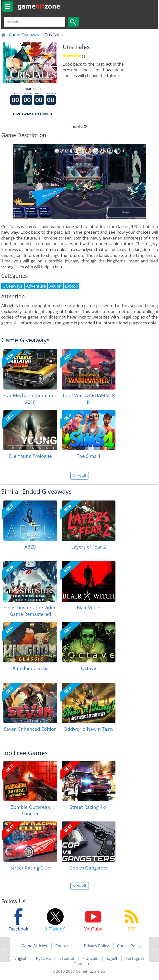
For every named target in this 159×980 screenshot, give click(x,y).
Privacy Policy (96, 946)
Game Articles (34, 946)
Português (135, 958)
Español (67, 958)
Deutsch (81, 964)
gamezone (39, 6)
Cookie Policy (129, 946)
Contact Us (65, 946)
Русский (44, 958)
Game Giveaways (25, 35)
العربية (112, 958)
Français (91, 958)
